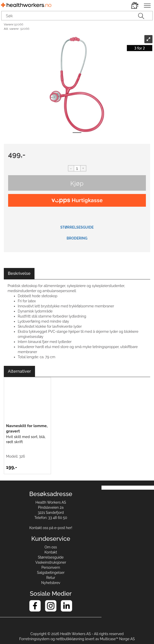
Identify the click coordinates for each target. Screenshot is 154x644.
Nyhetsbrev (51, 583)
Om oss (51, 547)
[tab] (19, 274)
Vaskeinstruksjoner (51, 562)
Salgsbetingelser (51, 573)
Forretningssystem (35, 639)
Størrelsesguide (51, 557)
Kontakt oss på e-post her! (51, 528)
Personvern (51, 567)
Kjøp (77, 183)
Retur (51, 578)
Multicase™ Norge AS (117, 639)
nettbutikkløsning (70, 639)
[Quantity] (77, 168)
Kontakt (51, 552)
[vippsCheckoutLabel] (77, 200)
